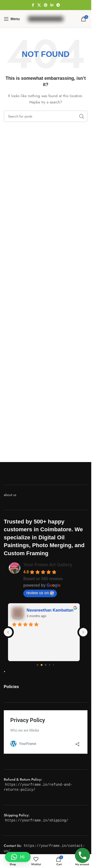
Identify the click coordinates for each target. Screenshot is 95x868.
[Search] (46, 116)
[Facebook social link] (33, 5)
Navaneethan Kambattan (52, 610)
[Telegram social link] (58, 5)
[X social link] (39, 5)
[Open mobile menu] (12, 19)
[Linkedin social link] (52, 5)
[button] (18, 857)
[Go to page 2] (45, 665)
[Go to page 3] (50, 665)
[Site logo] (46, 18)
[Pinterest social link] (46, 5)
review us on (40, 593)
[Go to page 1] (42, 665)
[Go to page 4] (54, 665)
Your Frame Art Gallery (48, 565)
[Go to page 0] (38, 665)
